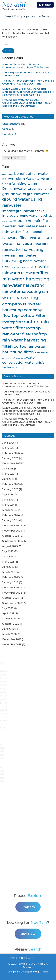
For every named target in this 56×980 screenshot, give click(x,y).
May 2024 (8, 505)
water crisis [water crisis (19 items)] (35, 363)
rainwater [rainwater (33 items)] (11, 273)
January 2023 (10, 582)
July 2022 (8, 608)
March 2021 (9, 619)
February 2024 (11, 515)
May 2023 (8, 562)
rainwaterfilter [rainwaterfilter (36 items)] (35, 273)
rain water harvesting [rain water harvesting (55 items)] (26, 279)
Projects (28, 931)
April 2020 (8, 629)
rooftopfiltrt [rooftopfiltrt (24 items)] (13, 322)
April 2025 (8, 479)
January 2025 (10, 489)
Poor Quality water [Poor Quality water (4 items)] (20, 268)
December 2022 (12, 588)
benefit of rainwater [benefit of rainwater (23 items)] (32, 174)
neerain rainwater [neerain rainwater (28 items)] (19, 226)
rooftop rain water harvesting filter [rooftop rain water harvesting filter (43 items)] (25, 340)
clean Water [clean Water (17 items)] (26, 179)
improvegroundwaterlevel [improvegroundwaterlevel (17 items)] (24, 211)
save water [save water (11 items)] (41, 352)
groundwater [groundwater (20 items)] (38, 194)
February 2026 (11, 453)
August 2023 (10, 546)
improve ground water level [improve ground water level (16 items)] (25, 216)
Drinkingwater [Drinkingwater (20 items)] (15, 189)
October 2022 (11, 598)
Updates (8, 134)
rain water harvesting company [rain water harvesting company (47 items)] (26, 298)
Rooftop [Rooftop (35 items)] (10, 315)
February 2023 (11, 577)
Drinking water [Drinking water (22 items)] (24, 184)
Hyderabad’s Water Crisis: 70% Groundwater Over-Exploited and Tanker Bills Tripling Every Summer (27, 103)
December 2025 (12, 463)
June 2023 (8, 557)
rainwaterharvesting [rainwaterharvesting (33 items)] (22, 291)
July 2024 (8, 495)
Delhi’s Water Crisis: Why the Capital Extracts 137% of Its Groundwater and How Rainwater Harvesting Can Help (28, 92)
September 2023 (12, 541)
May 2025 (8, 474)
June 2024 (9, 500)
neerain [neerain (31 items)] (20, 221)
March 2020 (9, 634)
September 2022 (12, 603)
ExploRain (45, 5)
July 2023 (8, 551)
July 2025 (8, 469)
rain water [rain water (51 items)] (40, 267)
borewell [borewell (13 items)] (9, 179)
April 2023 (8, 567)
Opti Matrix (42, 972)
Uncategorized (11, 124)
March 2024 (9, 510)
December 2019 (12, 639)
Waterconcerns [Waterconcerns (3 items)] (19, 358)
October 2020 (11, 624)
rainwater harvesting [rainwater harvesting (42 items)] (24, 285)
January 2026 (10, 458)
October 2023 (11, 536)
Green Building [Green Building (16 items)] (40, 189)
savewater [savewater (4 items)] (7, 358)
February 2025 (11, 484)
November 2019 (12, 644)
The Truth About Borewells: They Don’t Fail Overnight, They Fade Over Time (28, 82)
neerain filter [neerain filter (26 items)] (39, 221)
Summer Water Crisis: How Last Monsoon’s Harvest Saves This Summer (26, 66)
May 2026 (8, 448)
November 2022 (12, 593)
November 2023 (12, 531)
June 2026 (8, 443)
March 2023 (9, 572)
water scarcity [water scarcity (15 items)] (13, 367)
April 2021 (8, 613)
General (7, 129)
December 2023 (12, 526)
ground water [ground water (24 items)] (14, 194)
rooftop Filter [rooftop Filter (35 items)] (32, 315)
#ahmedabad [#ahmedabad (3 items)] (8, 174)
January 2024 (10, 520)
